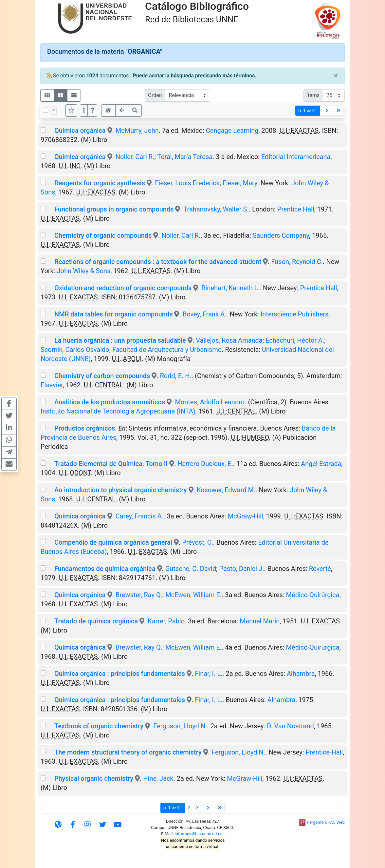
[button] (92, 111)
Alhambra (301, 674)
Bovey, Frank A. (205, 314)
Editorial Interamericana (296, 157)
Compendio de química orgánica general (113, 542)
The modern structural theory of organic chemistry (128, 752)
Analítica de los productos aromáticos (110, 402)
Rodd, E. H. (176, 376)
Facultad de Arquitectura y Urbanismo (167, 350)
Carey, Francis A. (139, 516)
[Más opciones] (84, 111)
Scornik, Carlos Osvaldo (75, 350)
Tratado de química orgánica (96, 621)
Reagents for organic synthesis (100, 183)
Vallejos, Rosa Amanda (229, 340)
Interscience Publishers (294, 314)
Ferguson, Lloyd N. (180, 726)
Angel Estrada (321, 464)
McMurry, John (137, 131)
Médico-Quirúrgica (313, 595)
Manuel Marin (260, 621)
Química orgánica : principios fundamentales (120, 674)
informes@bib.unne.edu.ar (199, 834)
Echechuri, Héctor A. (295, 340)
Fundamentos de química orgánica (105, 569)
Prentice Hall (296, 209)
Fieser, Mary (240, 183)
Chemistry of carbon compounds (102, 376)
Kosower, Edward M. (226, 490)
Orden (155, 95)
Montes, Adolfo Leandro (210, 402)
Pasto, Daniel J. (241, 569)
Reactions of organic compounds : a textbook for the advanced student (158, 262)
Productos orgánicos (85, 428)
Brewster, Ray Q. (139, 595)
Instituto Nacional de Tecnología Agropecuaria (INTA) (118, 411)
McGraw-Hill (246, 516)
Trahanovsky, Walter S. (216, 209)
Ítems (313, 95)
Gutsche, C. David (191, 569)
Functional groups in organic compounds (114, 209)
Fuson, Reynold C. (297, 262)
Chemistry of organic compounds (103, 235)
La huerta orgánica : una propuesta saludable (120, 340)
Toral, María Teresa (185, 157)
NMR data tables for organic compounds (114, 314)
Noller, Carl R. (135, 157)
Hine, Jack (158, 778)
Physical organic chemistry (94, 778)
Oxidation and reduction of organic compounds (123, 288)
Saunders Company (281, 235)
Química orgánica (80, 131)
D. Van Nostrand (290, 726)
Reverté (320, 569)
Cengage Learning (232, 131)
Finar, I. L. (209, 674)
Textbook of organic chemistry (99, 726)
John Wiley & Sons (84, 271)
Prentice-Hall (324, 752)
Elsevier (52, 385)
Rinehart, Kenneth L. (230, 288)
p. (308, 111)
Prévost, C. (198, 542)
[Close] (336, 76)
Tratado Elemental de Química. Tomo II (111, 464)
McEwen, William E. (193, 595)
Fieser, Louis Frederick (187, 183)
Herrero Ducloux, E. (205, 464)
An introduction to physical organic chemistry (121, 490)
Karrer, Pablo (166, 621)
